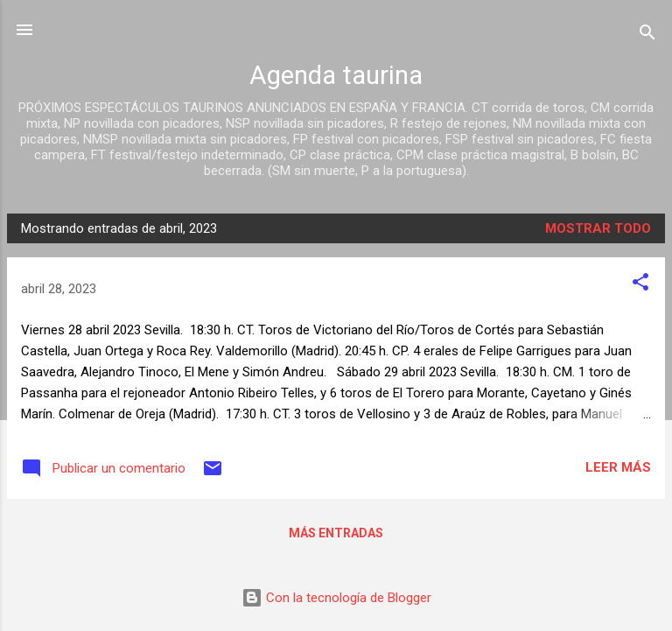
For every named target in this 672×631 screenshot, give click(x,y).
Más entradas (336, 533)
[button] (640, 285)
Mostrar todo (598, 228)
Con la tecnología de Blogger (336, 598)
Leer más (618, 467)
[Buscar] (647, 35)
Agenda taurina (336, 75)
